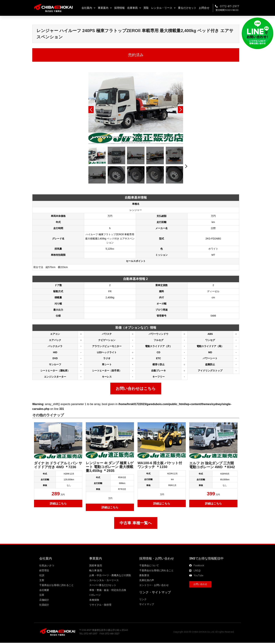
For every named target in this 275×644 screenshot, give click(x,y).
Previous (91, 110)
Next (180, 110)
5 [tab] (100, 137)
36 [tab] (176, 137)
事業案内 (105, 8)
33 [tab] (169, 137)
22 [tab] (142, 137)
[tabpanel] (136, 108)
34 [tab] (171, 137)
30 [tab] (162, 137)
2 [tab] (93, 137)
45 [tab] (137, 142)
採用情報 (119, 8)
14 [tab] (122, 137)
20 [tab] (137, 137)
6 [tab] (103, 137)
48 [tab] (144, 142)
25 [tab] (149, 137)
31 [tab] (164, 137)
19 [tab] (135, 137)
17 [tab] (130, 137)
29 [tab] (159, 137)
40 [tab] (125, 142)
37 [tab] (179, 137)
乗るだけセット (187, 8)
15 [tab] (125, 137)
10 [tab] (112, 137)
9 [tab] (110, 137)
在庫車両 (134, 8)
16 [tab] (127, 137)
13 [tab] (120, 137)
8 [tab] (108, 137)
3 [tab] (95, 137)
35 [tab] (174, 137)
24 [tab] (147, 137)
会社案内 (88, 8)
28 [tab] (157, 137)
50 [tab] (149, 142)
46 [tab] (139, 142)
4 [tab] (98, 137)
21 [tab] (139, 137)
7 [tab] (105, 137)
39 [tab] (122, 142)
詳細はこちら (58, 504)
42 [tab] (130, 142)
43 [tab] (132, 142)
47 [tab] (142, 142)
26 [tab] (152, 137)
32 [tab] (166, 137)
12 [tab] (117, 137)
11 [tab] (115, 137)
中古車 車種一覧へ (136, 523)
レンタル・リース (163, 8)
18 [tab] (132, 137)
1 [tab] (90, 137)
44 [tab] (135, 142)
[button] (200, 585)
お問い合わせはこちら (136, 389)
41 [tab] (127, 142)
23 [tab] (144, 137)
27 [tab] (154, 137)
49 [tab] (147, 142)
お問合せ (204, 8)
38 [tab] (181, 137)
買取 (146, 8)
